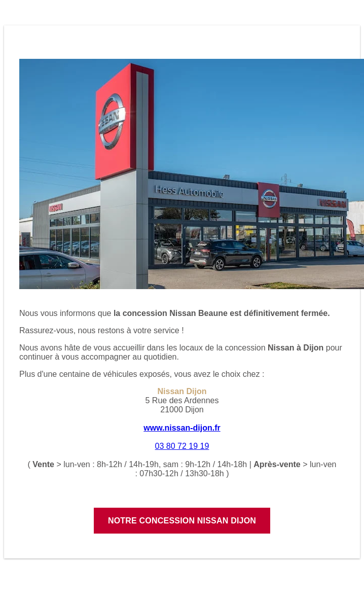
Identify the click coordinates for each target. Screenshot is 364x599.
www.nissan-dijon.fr (182, 428)
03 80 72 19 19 (182, 446)
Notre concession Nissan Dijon (182, 521)
